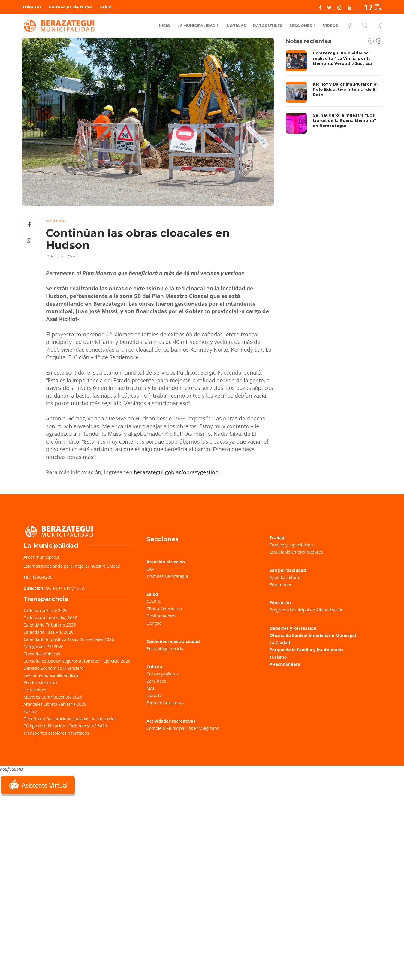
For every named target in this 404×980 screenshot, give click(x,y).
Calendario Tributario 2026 (50, 625)
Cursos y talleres (163, 674)
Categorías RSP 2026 (43, 646)
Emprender (281, 585)
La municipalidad (196, 26)
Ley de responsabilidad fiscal (51, 675)
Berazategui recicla (165, 649)
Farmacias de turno (71, 7)
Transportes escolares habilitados (56, 733)
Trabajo (277, 537)
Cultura (154, 667)
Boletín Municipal (40, 683)
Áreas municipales (41, 557)
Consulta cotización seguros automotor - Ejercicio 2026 (77, 661)
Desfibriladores (161, 616)
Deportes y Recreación (293, 628)
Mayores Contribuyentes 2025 (53, 697)
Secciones (301, 26)
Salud (106, 7)
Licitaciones (35, 690)
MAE (151, 688)
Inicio (164, 26)
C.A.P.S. (154, 601)
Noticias (236, 26)
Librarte (154, 695)
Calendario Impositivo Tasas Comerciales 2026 (69, 639)
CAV (150, 569)
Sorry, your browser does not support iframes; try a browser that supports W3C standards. (45, 840)
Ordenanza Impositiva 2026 (50, 618)
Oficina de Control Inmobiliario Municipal (313, 635)
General (57, 221)
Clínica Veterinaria (164, 609)
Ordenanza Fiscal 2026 (45, 610)
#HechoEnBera (285, 664)
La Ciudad (280, 643)
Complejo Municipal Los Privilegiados (183, 728)
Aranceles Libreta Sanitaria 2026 (55, 704)
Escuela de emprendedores (296, 552)
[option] (334, 92)
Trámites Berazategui (167, 576)
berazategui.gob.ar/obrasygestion (176, 472)
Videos (330, 26)
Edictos (30, 711)
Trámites (32, 7)
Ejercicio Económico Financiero (54, 668)
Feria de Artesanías (165, 703)
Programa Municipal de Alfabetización (307, 610)
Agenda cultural (285, 577)
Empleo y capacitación (291, 545)
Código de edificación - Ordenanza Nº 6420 (65, 726)
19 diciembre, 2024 (60, 256)
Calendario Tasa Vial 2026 (48, 632)
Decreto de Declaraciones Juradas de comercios (70, 719)
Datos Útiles (268, 26)
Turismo (278, 657)
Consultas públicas (42, 654)
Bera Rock (156, 681)
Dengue (154, 623)
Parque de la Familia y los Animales (306, 650)
